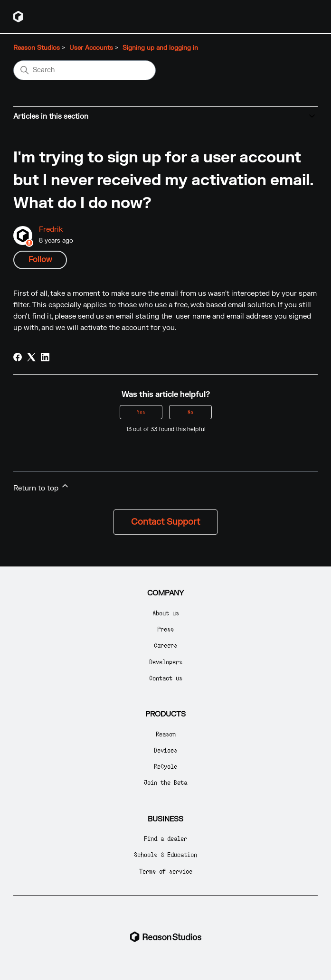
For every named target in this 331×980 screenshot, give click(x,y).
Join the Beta (165, 782)
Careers (165, 645)
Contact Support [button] (165, 522)
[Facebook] (18, 357)
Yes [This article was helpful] (141, 412)
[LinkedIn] (45, 357)
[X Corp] (31, 357)
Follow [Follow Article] (40, 260)
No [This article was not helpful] (190, 412)
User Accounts (91, 48)
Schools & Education (165, 854)
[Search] (85, 70)
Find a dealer (165, 838)
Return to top (42, 487)
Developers (166, 662)
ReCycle (165, 766)
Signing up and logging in (160, 48)
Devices (165, 750)
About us (166, 613)
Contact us (166, 678)
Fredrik (51, 230)
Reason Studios (37, 48)
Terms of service (166, 871)
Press (165, 629)
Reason (166, 734)
